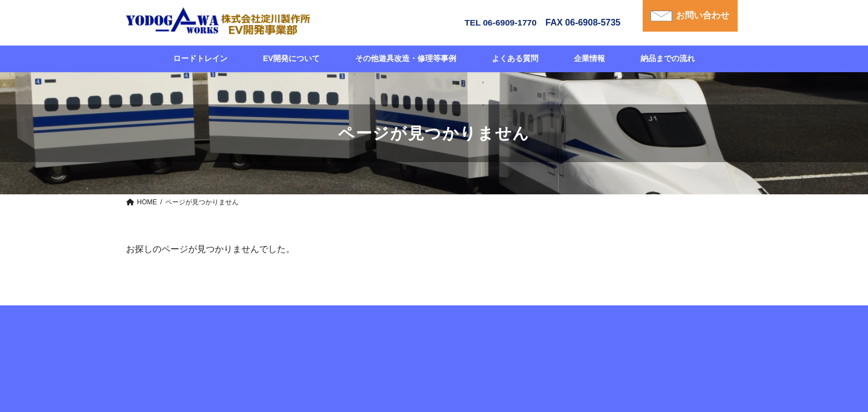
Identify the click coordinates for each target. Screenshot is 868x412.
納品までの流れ (408, 324)
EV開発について (341, 324)
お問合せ (572, 324)
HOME (220, 324)
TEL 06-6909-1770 (497, 22)
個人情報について (632, 324)
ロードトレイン (273, 324)
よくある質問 (472, 324)
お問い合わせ (702, 16)
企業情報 (525, 324)
